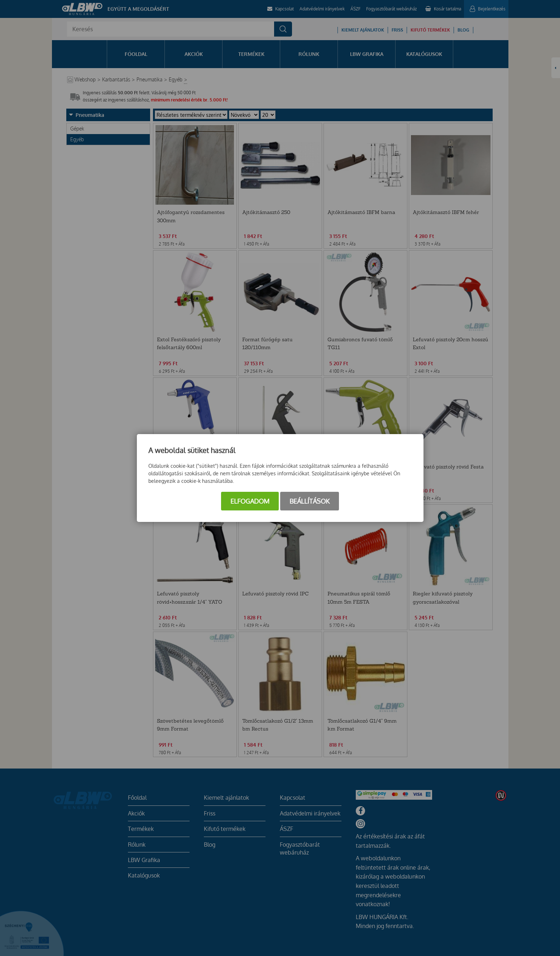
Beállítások (310, 501)
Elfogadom (250, 501)
